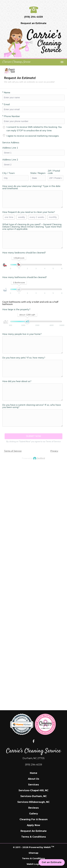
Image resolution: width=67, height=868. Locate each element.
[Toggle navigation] (62, 62)
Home (34, 773)
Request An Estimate (34, 831)
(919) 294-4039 (33, 17)
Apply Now (33, 825)
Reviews (33, 808)
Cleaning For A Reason (34, 819)
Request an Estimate (34, 23)
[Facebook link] (33, 742)
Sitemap (33, 853)
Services (33, 785)
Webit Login (34, 864)
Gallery (34, 814)
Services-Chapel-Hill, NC (33, 790)
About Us (33, 779)
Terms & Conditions (34, 837)
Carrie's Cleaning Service (16, 62)
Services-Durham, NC (34, 796)
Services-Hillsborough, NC (33, 802)
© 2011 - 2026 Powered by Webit (33, 847)
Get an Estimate (52, 862)
